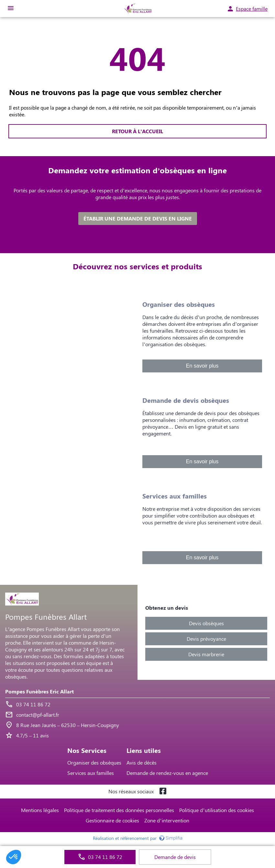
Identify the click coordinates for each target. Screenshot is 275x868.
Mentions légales (40, 810)
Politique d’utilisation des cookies (216, 810)
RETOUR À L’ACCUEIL (137, 131)
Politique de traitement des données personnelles (119, 810)
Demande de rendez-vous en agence (167, 773)
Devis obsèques (206, 623)
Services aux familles (91, 773)
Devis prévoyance (206, 639)
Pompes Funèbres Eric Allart (39, 691)
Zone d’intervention (167, 820)
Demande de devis (175, 857)
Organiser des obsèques (94, 762)
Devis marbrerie (206, 654)
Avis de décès (142, 762)
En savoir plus (202, 366)
